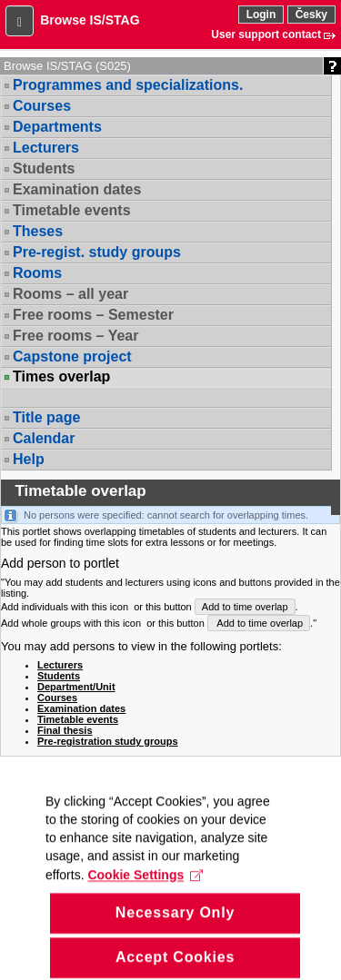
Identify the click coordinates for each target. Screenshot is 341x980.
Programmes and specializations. (128, 85)
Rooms (37, 273)
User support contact (266, 35)
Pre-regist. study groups (97, 252)
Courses (42, 106)
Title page (46, 417)
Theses (38, 231)
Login (261, 15)
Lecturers (46, 148)
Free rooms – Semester (93, 315)
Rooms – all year (70, 294)
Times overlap (61, 377)
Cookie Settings (145, 900)
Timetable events (72, 210)
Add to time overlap (245, 607)
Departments (57, 127)
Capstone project (72, 356)
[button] (20, 21)
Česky (311, 15)
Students (44, 168)
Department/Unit (76, 687)
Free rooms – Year (75, 336)
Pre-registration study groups (108, 741)
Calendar (44, 438)
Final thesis (65, 730)
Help (29, 459)
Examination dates (77, 189)
